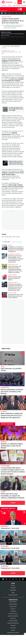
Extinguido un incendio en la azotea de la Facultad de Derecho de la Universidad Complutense (4, 247)
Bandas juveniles (13, 282)
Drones (18, 237)
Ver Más (13, 503)
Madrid (10, 245)
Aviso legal (13, 628)
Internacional (5, 388)
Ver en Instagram (10, 579)
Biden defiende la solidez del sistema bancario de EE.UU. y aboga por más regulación (13, 403)
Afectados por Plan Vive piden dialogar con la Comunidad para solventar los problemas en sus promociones (4, 256)
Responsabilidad (13, 604)
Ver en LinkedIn (16, 579)
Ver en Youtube (20, 579)
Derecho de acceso (13, 614)
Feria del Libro (12, 293)
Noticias (4, 6)
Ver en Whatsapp (23, 579)
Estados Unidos (6, 17)
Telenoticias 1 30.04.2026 (13, 557)
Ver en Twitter (6, 579)
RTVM (13, 583)
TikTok (13, 13)
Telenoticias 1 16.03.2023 (13, 518)
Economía (4, 411)
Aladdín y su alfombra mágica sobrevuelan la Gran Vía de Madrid (13, 433)
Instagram (9, 13)
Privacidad (13, 625)
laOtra (13, 593)
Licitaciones (13, 618)
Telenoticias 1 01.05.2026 (13, 538)
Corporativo (13, 600)
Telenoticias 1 (5, 526)
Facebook (2, 13)
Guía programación (13, 595)
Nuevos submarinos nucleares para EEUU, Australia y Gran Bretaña (12, 379)
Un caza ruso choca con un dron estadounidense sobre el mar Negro (5, 109)
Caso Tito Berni (5, 466)
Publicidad (13, 611)
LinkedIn (17, 13)
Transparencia (13, 607)
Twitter (6, 13)
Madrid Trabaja (12, 275)
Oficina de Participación (13, 623)
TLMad (10, 6)
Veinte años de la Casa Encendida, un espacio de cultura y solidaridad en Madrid (13, 483)
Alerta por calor (13, 265)
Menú (24, 2)
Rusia (14, 237)
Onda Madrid (17, 6)
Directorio (13, 609)
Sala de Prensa (13, 602)
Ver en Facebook (3, 579)
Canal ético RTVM (13, 621)
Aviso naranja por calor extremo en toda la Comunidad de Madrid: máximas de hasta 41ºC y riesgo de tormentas (4, 267)
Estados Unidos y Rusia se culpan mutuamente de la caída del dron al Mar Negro (5, 163)
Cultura (3, 492)
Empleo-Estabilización (13, 616)
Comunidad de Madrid (14, 254)
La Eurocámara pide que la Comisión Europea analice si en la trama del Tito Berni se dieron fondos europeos (13, 457)
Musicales (4, 442)
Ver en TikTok (13, 579)
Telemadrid (13, 588)
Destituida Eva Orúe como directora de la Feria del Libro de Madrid (4, 295)
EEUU (3, 237)
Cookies (13, 630)
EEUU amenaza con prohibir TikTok (12, 358)
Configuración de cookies (13, 633)
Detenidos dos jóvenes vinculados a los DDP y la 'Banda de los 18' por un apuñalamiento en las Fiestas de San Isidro (4, 284)
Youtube (20, 13)
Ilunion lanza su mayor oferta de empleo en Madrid (4, 277)
